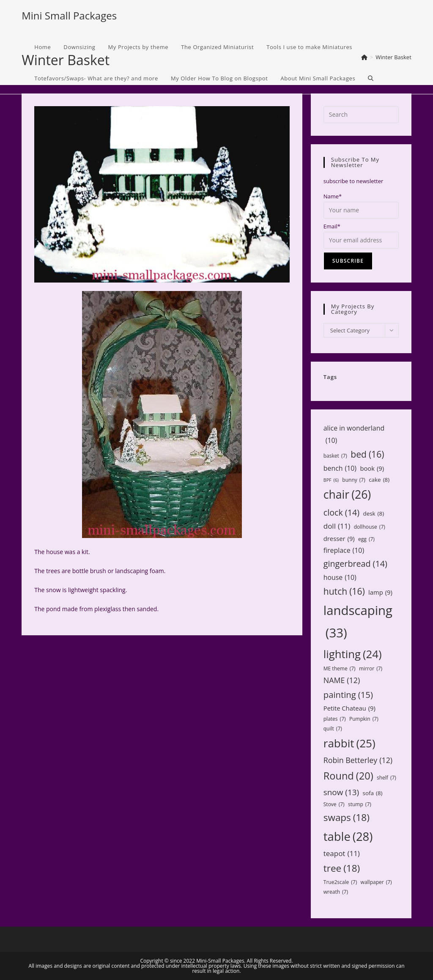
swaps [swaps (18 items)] (347, 818)
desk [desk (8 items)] (373, 513)
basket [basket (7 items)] (335, 456)
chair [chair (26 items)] (347, 495)
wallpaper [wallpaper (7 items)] (376, 882)
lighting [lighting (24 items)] (353, 654)
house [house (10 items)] (340, 578)
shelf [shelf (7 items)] (386, 778)
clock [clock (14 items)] (341, 512)
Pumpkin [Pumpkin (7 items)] (364, 719)
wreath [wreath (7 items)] (336, 892)
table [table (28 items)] (348, 836)
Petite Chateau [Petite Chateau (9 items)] (349, 708)
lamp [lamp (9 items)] (380, 592)
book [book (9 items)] (372, 468)
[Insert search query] (361, 115)
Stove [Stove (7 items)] (334, 804)
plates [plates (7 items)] (335, 719)
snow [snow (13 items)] (341, 792)
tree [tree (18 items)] (342, 868)
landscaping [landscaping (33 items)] (358, 623)
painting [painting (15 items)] (348, 695)
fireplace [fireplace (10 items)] (344, 550)
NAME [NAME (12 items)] (342, 680)
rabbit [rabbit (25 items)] (349, 743)
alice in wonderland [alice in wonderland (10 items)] (354, 435)
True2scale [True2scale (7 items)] (340, 882)
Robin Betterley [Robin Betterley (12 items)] (358, 760)
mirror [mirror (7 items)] (371, 669)
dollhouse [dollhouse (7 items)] (370, 527)
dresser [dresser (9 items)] (339, 539)
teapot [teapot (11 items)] (342, 854)
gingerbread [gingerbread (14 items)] (355, 564)
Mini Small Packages (69, 15)
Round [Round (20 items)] (348, 776)
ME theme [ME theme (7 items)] (340, 669)
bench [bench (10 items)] (340, 468)
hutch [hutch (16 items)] (344, 591)
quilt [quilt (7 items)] (333, 729)
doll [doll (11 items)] (337, 526)
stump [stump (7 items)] (360, 804)
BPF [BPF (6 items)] (331, 480)
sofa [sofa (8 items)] (373, 793)
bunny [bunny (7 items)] (354, 480)
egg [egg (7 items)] (366, 539)
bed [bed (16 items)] (367, 454)
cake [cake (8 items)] (379, 480)
